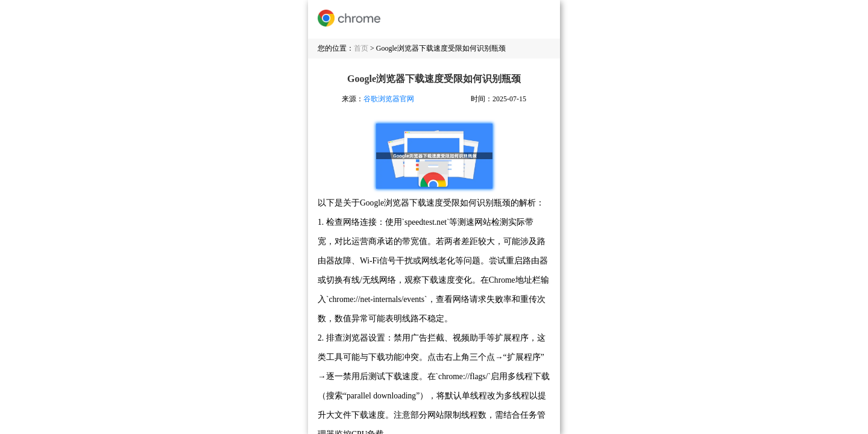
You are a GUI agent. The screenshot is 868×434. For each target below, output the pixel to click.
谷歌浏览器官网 (389, 99)
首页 (361, 48)
